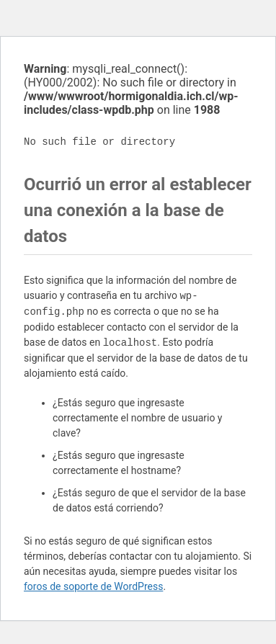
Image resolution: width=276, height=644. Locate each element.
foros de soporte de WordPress (93, 586)
